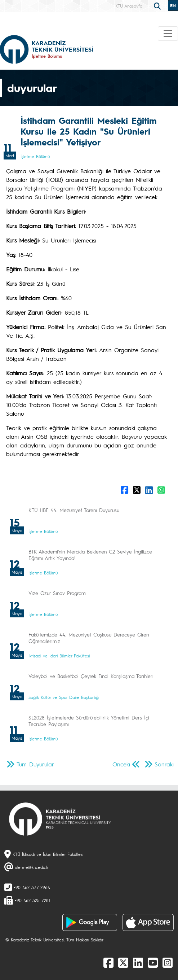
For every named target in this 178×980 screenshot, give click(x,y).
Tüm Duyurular (35, 764)
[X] (123, 962)
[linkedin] (138, 962)
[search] (158, 5)
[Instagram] (168, 962)
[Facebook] (108, 962)
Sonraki (164, 764)
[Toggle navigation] (168, 34)
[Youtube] (153, 962)
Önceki (121, 764)
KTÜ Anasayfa (129, 6)
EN (173, 5)
